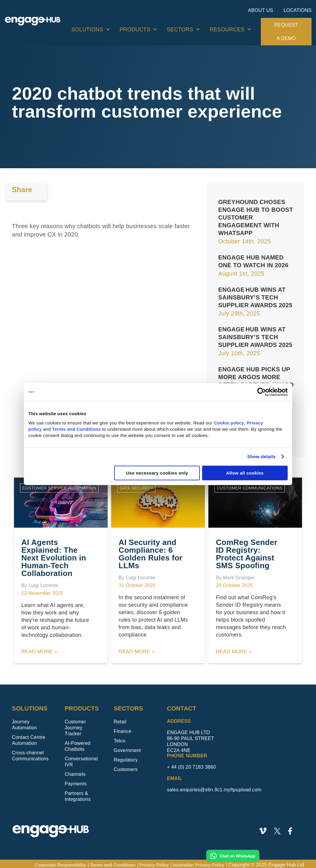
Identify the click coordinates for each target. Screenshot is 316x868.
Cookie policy (229, 423)
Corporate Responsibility (52, 862)
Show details (261, 457)
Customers (126, 767)
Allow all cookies (245, 473)
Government (127, 748)
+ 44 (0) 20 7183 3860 (191, 764)
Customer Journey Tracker (75, 725)
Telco (120, 738)
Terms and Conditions (76, 429)
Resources (227, 30)
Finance (123, 729)
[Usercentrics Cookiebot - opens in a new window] (262, 392)
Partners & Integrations (78, 794)
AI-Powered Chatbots (78, 743)
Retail (120, 719)
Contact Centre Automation (29, 738)
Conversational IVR (81, 759)
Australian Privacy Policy (197, 862)
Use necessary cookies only (157, 473)
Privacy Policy (151, 862)
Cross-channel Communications (30, 753)
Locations (298, 10)
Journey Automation (24, 722)
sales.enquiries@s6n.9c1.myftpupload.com (214, 787)
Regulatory (126, 757)
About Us (261, 10)
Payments (76, 781)
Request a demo (286, 32)
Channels (75, 772)
